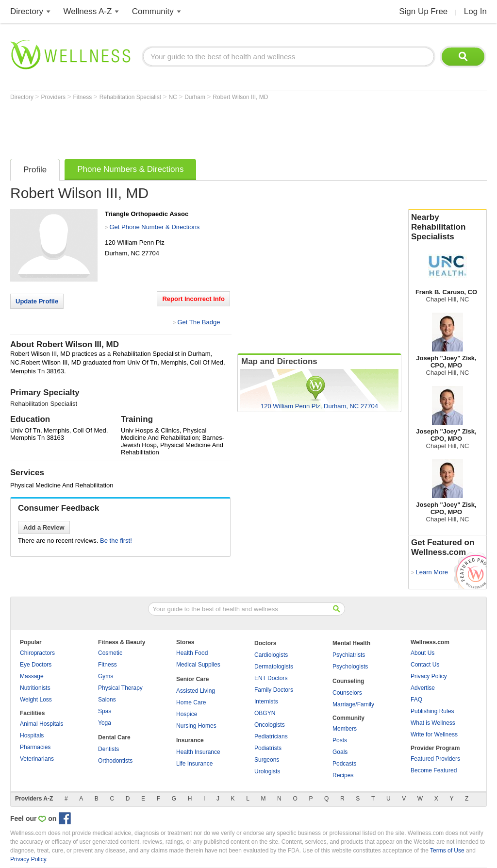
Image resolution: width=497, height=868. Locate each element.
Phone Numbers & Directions (130, 169)
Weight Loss (36, 700)
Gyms (106, 676)
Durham (196, 97)
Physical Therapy (120, 688)
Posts (340, 740)
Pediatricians (271, 736)
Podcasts (344, 764)
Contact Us (425, 665)
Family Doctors (274, 690)
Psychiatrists (349, 655)
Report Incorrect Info (193, 299)
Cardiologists (271, 655)
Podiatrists (268, 748)
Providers (54, 97)
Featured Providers (435, 759)
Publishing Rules (432, 711)
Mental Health (351, 643)
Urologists (267, 771)
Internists (266, 701)
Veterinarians (37, 759)
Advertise (423, 688)
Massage (32, 676)
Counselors (347, 693)
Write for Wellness (434, 734)
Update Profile (37, 301)
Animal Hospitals (41, 724)
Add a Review (44, 527)
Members (345, 729)
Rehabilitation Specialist (131, 97)
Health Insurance (198, 752)
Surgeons (267, 760)
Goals (340, 752)
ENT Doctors (271, 678)
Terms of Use (447, 851)
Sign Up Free (423, 11)
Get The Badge (199, 322)
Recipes (343, 775)
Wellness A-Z (88, 11)
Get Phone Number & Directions (154, 227)
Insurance (190, 740)
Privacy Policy (429, 676)
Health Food (192, 653)
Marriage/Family (353, 704)
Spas (105, 711)
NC (174, 97)
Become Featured (434, 770)
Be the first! (116, 541)
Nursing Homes (196, 726)
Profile (35, 170)
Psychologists (350, 667)
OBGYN (265, 713)
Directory (27, 11)
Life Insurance (194, 764)
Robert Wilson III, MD (240, 97)
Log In (475, 11)
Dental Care (114, 737)
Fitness (83, 97)
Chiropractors (37, 653)
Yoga (105, 723)
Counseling (348, 681)
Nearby (447, 227)
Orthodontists (115, 761)
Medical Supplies (198, 665)
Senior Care (192, 679)
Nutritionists (35, 688)
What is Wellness (433, 723)
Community (153, 11)
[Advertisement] (187, 127)
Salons (107, 700)
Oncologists (270, 725)
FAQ (416, 700)
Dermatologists (274, 667)
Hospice (187, 714)
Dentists (108, 749)
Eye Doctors (36, 665)
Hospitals (32, 735)
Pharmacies (35, 747)
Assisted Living (196, 691)
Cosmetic (110, 653)
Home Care (191, 702)
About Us (422, 653)
